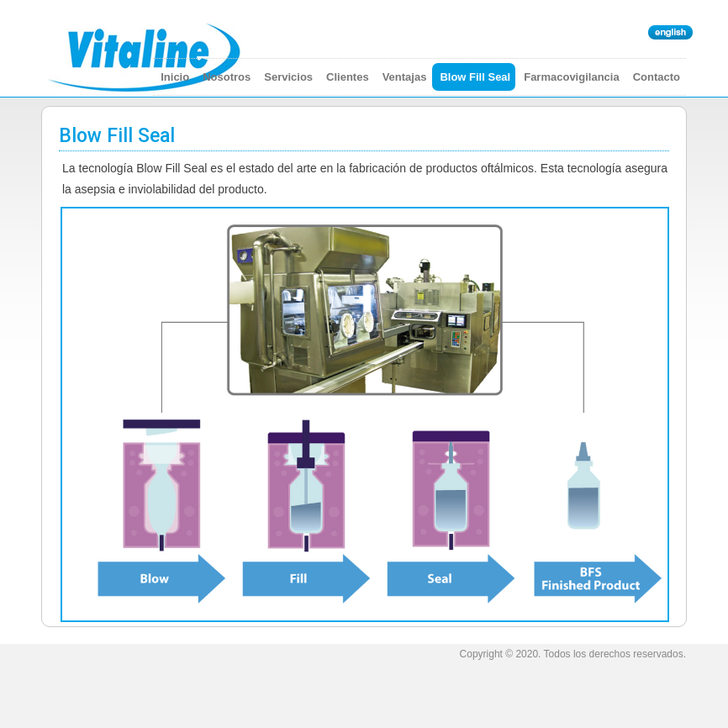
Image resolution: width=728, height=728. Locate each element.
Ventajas (405, 77)
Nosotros (227, 77)
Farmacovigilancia (571, 77)
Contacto (657, 77)
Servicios (288, 77)
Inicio (175, 77)
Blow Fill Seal (475, 77)
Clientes (348, 77)
